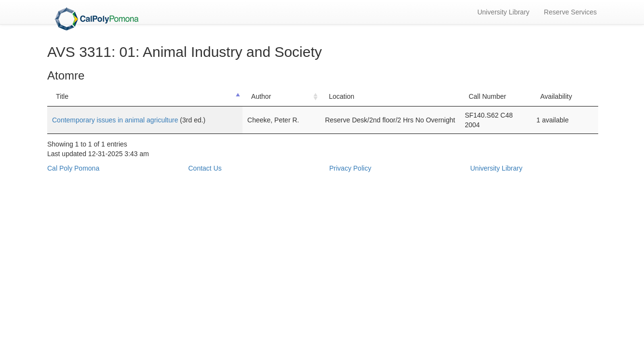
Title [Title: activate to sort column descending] (62, 96)
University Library (503, 12)
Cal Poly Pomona (73, 168)
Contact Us (205, 168)
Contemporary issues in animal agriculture (116, 120)
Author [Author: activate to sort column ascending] (261, 96)
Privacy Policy (350, 168)
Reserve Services (570, 12)
